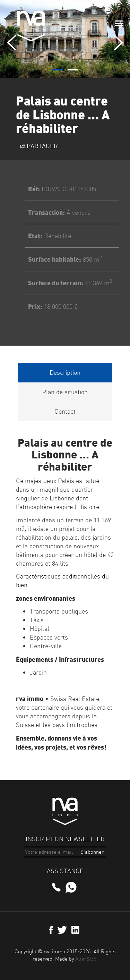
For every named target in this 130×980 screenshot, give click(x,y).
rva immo (31, 26)
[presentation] (12, 43)
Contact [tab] (65, 411)
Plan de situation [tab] (65, 392)
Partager (39, 146)
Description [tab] (65, 373)
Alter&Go (86, 959)
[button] (58, 70)
